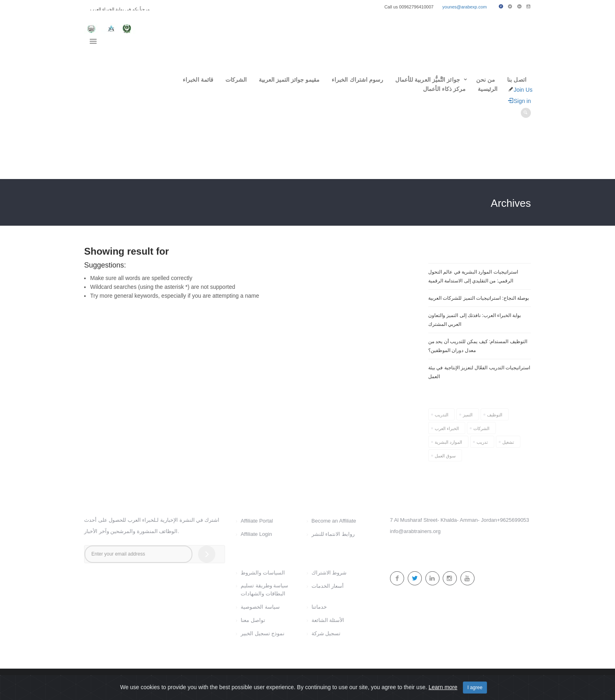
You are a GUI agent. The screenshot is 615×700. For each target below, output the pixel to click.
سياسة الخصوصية (260, 607)
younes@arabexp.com (464, 7)
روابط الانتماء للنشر (333, 534)
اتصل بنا (517, 80)
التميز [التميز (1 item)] (468, 415)
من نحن (486, 80)
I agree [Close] (475, 688)
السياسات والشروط (263, 573)
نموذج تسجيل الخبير (263, 633)
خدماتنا (319, 607)
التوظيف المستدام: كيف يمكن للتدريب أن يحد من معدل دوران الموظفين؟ (478, 346)
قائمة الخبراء (198, 80)
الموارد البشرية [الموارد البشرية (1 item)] (448, 442)
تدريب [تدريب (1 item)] (482, 442)
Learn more (443, 687)
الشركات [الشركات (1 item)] (481, 428)
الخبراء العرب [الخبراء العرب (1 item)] (447, 428)
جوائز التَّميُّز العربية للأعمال (427, 80)
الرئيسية (488, 89)
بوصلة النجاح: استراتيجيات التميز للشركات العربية (479, 298)
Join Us (523, 90)
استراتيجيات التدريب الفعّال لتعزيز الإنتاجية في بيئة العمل (479, 372)
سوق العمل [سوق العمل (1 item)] (445, 456)
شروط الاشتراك (329, 573)
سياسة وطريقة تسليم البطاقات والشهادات (264, 590)
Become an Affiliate (334, 521)
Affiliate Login (256, 534)
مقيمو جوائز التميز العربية (289, 80)
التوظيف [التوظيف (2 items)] (495, 415)
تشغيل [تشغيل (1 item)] (508, 442)
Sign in (519, 101)
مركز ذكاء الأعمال (444, 89)
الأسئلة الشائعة (328, 620)
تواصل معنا (253, 620)
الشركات (236, 80)
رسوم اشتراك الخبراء (358, 80)
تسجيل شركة (326, 633)
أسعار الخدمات (328, 586)
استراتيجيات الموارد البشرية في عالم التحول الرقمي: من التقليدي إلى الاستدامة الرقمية (473, 276)
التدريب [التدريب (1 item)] (442, 415)
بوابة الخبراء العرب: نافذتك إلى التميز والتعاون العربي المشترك (475, 320)
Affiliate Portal (257, 521)
